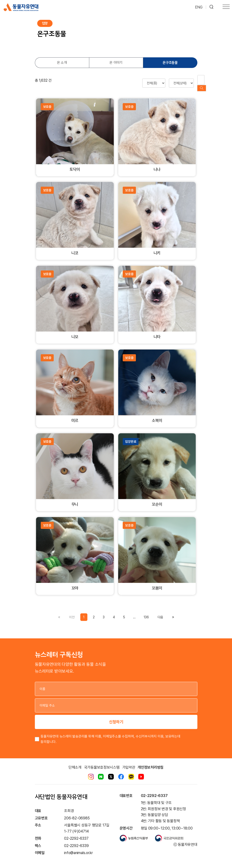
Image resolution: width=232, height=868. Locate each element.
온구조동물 (170, 63)
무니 (75, 500)
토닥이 (75, 165)
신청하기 (116, 717)
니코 (75, 248)
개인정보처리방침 (151, 763)
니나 (157, 165)
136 (146, 612)
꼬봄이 (157, 584)
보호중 (47, 102)
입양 (45, 23)
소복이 (157, 416)
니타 (157, 332)
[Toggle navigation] (226, 7)
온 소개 (62, 63)
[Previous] (160, 612)
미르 (75, 416)
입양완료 (131, 437)
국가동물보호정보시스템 (102, 763)
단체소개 (75, 763)
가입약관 (129, 763)
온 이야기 (116, 63)
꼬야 (75, 584)
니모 (75, 332)
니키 (157, 248)
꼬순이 (157, 500)
